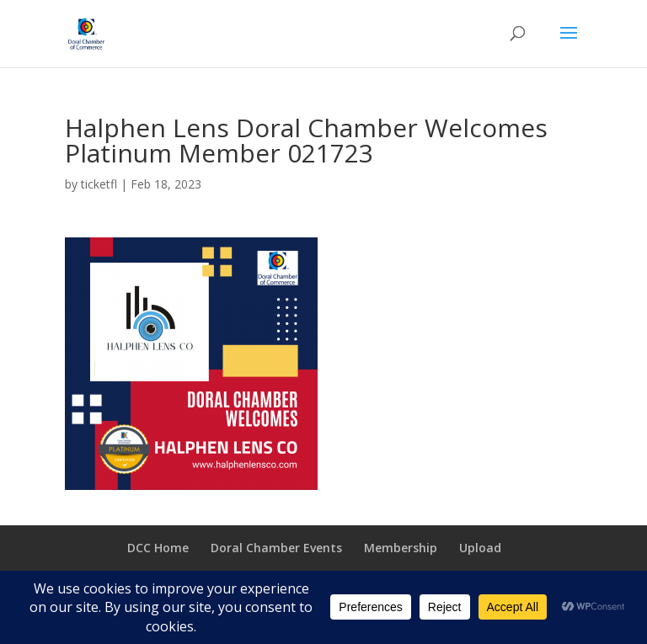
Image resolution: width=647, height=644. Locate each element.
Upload (480, 548)
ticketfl (99, 184)
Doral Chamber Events (276, 548)
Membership (401, 548)
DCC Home (158, 548)
